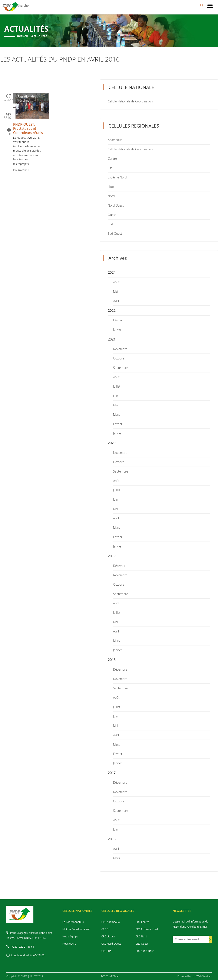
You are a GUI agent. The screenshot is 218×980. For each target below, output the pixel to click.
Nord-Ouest (116, 205)
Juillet (117, 386)
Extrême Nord (117, 177)
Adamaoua (115, 140)
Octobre (119, 358)
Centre (112, 159)
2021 (112, 339)
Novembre (120, 349)
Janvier (118, 330)
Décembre (120, 566)
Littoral (112, 187)
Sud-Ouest (115, 234)
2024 (112, 272)
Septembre (120, 368)
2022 (112, 310)
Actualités (39, 36)
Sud (110, 224)
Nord (111, 196)
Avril (116, 301)
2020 (112, 443)
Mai (115, 291)
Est (110, 168)
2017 (112, 773)
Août (116, 282)
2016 (112, 839)
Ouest (112, 215)
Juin (115, 396)
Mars (116, 415)
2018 (112, 660)
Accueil (22, 36)
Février (118, 320)
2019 (112, 556)
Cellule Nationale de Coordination (130, 101)
